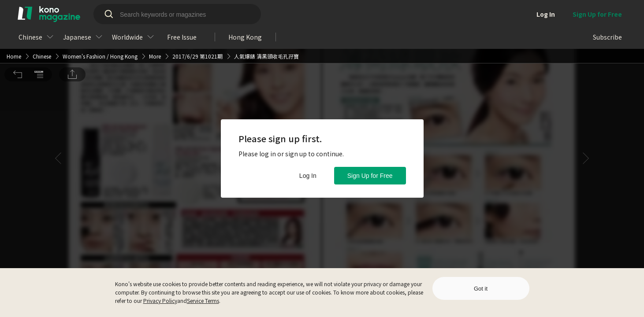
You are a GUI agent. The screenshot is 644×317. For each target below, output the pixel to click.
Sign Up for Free (370, 176)
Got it (481, 289)
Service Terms (203, 300)
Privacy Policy (160, 300)
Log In (308, 176)
